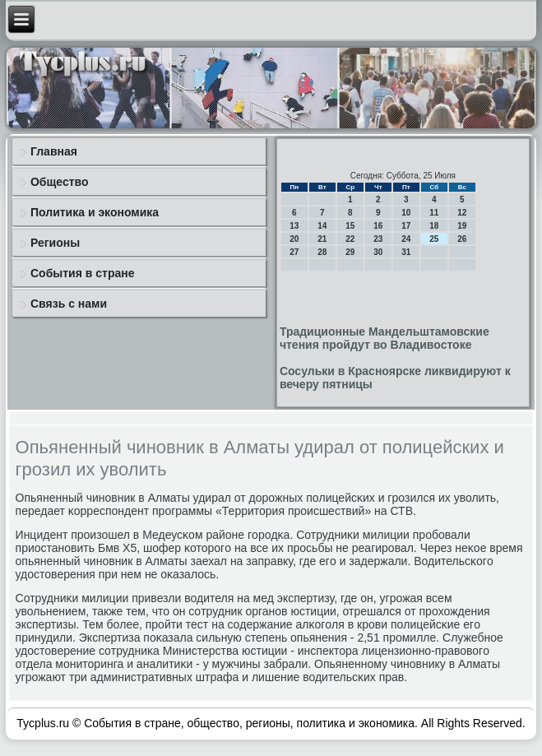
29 (350, 252)
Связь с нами (69, 304)
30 (378, 252)
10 (406, 213)
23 (378, 239)
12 (462, 213)
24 (406, 239)
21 (322, 239)
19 (462, 226)
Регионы (55, 243)
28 (322, 252)
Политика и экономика (95, 212)
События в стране (83, 273)
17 (406, 226)
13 (294, 226)
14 (322, 226)
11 (434, 213)
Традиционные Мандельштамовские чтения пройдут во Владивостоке (384, 338)
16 (378, 226)
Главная (54, 151)
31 (406, 252)
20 (294, 239)
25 (434, 239)
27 (294, 252)
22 (350, 239)
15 (350, 226)
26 (462, 239)
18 (434, 226)
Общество (60, 182)
